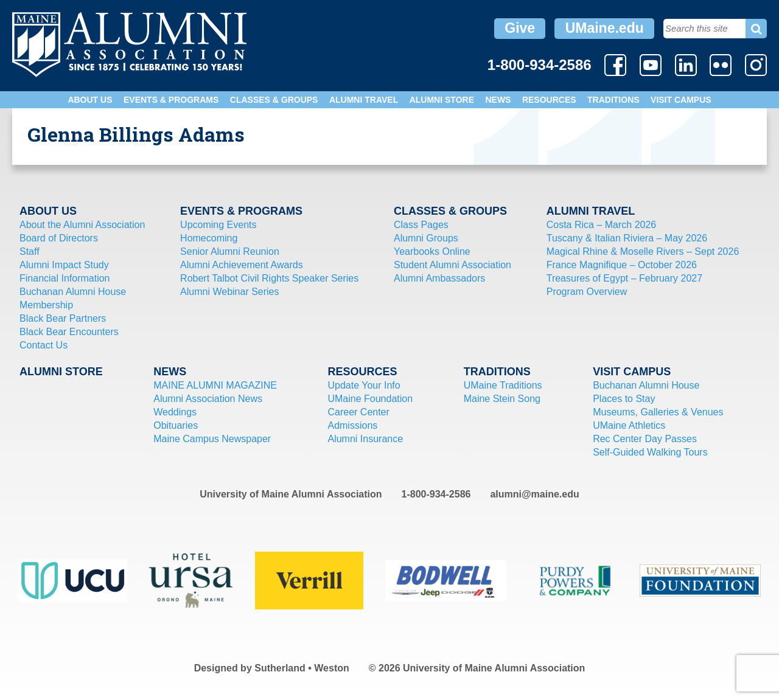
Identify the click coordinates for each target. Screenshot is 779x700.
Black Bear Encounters (69, 332)
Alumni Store (442, 100)
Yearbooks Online (432, 251)
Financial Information (65, 278)
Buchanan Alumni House (73, 292)
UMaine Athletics (629, 425)
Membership (46, 305)
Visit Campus (681, 100)
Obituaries (176, 425)
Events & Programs (171, 100)
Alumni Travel (364, 100)
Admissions (352, 425)
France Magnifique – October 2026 (622, 265)
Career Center (358, 412)
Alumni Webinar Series (229, 292)
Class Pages (421, 225)
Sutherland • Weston (302, 668)
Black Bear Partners (63, 318)
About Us (90, 100)
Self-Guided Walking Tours (650, 452)
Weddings (175, 412)
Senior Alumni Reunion (230, 251)
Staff (30, 251)
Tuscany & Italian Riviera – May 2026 (627, 238)
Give (520, 28)
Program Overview (587, 292)
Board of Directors (59, 238)
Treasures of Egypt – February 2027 (624, 278)
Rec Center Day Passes (645, 439)
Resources (549, 100)
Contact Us (44, 345)
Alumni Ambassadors (439, 278)
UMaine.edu (605, 28)
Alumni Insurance (365, 439)
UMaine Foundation (370, 399)
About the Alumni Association (82, 225)
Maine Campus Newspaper (212, 439)
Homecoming (209, 238)
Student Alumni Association (452, 265)
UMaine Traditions (503, 385)
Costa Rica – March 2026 (602, 225)
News (498, 100)
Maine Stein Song (502, 399)
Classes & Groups (274, 100)
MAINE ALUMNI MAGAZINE (215, 385)
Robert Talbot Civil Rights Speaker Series (269, 278)
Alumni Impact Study (64, 265)
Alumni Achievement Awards (242, 265)
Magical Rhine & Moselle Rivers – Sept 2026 (643, 251)
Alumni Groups (426, 238)
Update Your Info (364, 385)
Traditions (613, 100)
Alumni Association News (208, 399)
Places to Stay (624, 399)
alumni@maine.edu (534, 494)
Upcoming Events (218, 225)
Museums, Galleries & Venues (658, 412)
